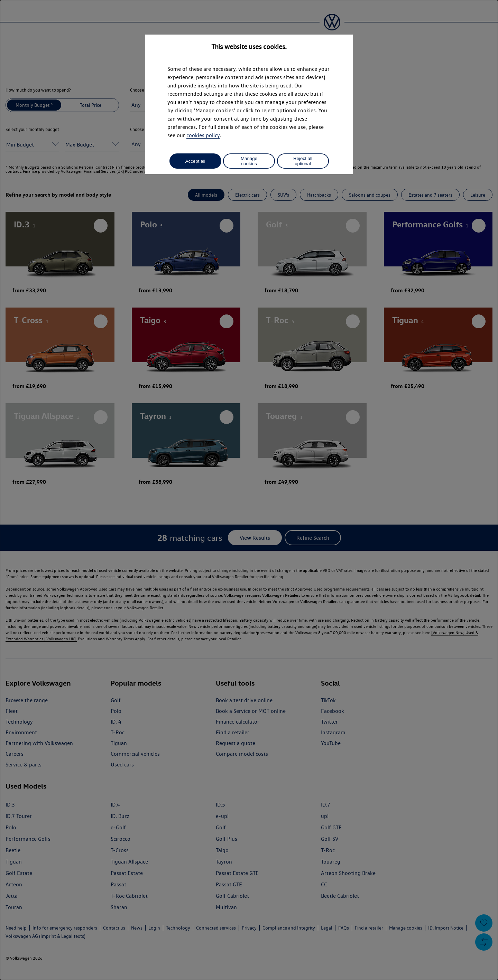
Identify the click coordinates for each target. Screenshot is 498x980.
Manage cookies (249, 161)
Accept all (195, 161)
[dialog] (249, 490)
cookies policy (203, 135)
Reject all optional (303, 161)
